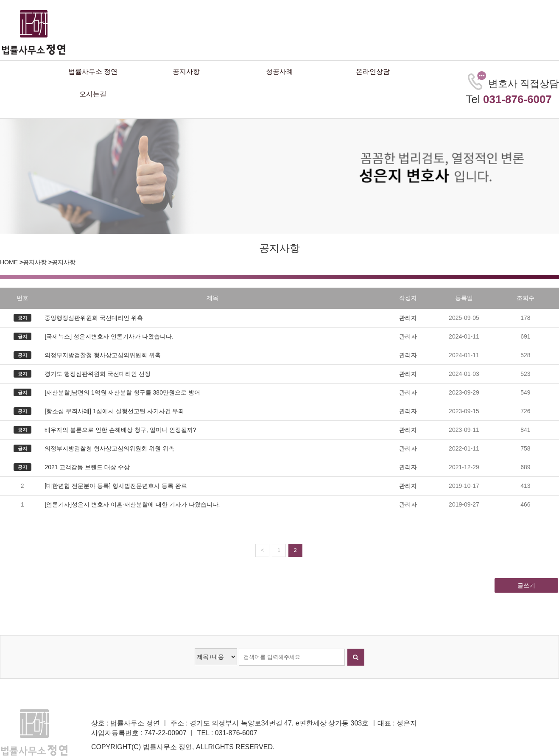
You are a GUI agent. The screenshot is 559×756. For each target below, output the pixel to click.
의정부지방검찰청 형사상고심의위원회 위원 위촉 (109, 448)
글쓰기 (526, 585)
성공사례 (279, 71)
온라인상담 (373, 71)
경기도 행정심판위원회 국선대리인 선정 (98, 374)
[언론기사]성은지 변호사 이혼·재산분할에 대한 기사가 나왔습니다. (132, 504)
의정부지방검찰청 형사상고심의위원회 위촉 (103, 355)
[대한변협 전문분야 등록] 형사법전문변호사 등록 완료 (116, 486)
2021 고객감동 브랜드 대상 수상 (87, 467)
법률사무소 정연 (93, 71)
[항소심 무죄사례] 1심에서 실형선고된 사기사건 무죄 (114, 411)
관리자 (408, 318)
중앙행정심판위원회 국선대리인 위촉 (94, 318)
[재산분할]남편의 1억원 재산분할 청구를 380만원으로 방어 (122, 392)
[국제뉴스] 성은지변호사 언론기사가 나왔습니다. (109, 336)
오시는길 (93, 94)
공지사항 (186, 71)
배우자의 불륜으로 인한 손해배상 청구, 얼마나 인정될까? (120, 430)
